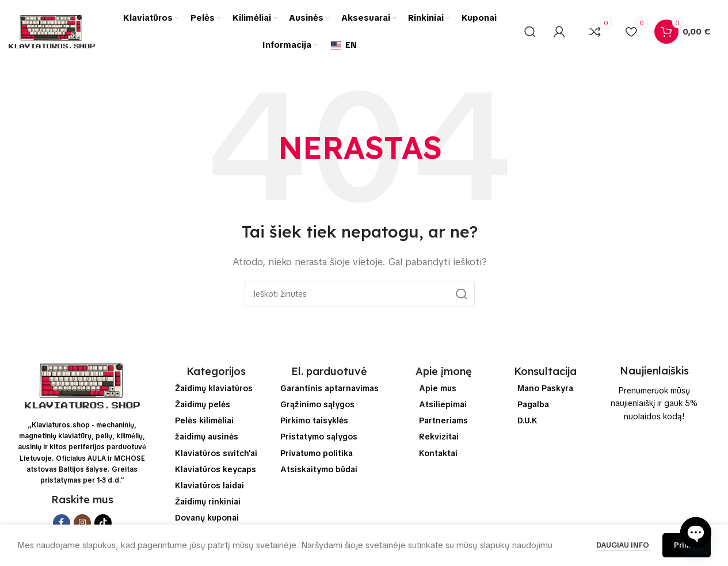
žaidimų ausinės (207, 437)
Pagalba (533, 404)
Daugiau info (624, 545)
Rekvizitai (439, 437)
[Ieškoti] (530, 32)
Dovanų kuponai (207, 518)
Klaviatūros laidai (209, 485)
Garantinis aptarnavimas (329, 388)
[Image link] (82, 385)
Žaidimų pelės (203, 404)
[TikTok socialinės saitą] (103, 523)
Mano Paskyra (545, 388)
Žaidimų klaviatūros (214, 388)
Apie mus (438, 388)
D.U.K (527, 420)
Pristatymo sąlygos (319, 437)
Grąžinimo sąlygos (317, 404)
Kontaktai (438, 453)
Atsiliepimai (443, 404)
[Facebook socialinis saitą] (62, 523)
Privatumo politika (317, 453)
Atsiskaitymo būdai (319, 469)
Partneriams (443, 420)
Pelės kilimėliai (204, 420)
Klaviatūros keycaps (216, 469)
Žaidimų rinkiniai (208, 502)
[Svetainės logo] (52, 31)
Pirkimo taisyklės (314, 420)
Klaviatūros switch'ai (216, 453)
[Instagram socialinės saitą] (82, 523)
